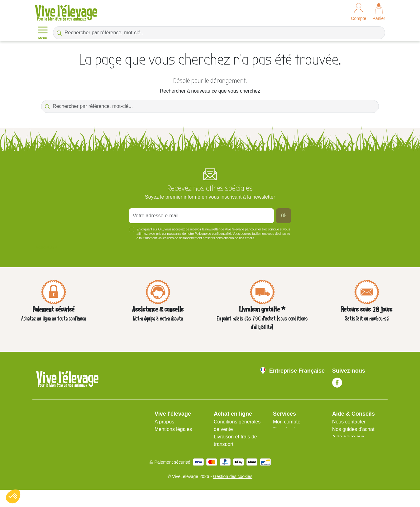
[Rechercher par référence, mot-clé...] (219, 33)
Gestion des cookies (233, 494)
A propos (164, 422)
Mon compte (287, 422)
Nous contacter (349, 422)
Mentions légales (173, 429)
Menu (43, 32)
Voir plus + (47, 247)
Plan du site (286, 429)
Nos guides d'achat (353, 429)
